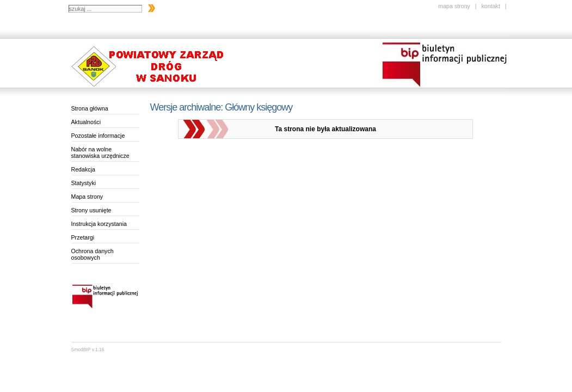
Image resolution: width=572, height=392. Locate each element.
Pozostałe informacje (98, 136)
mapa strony (454, 6)
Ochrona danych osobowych (93, 254)
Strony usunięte (91, 210)
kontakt (490, 6)
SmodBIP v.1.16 (88, 350)
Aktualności (86, 122)
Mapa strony (87, 197)
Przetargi (83, 237)
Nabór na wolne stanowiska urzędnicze (100, 152)
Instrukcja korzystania (99, 224)
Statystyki (84, 183)
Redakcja (83, 169)
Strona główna (90, 108)
